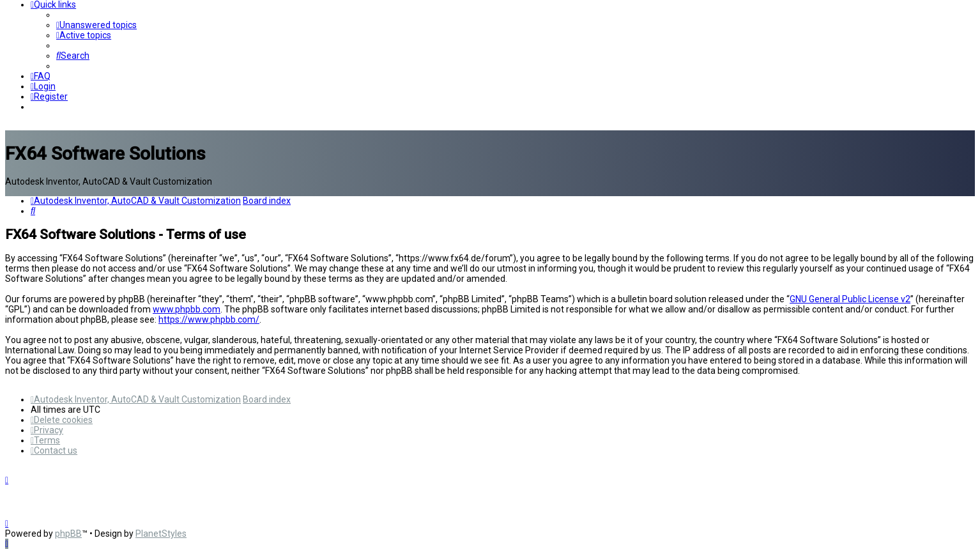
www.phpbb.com (187, 309)
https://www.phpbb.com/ (209, 319)
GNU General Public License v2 (850, 299)
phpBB (68, 534)
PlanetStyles (161, 534)
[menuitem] (96, 25)
